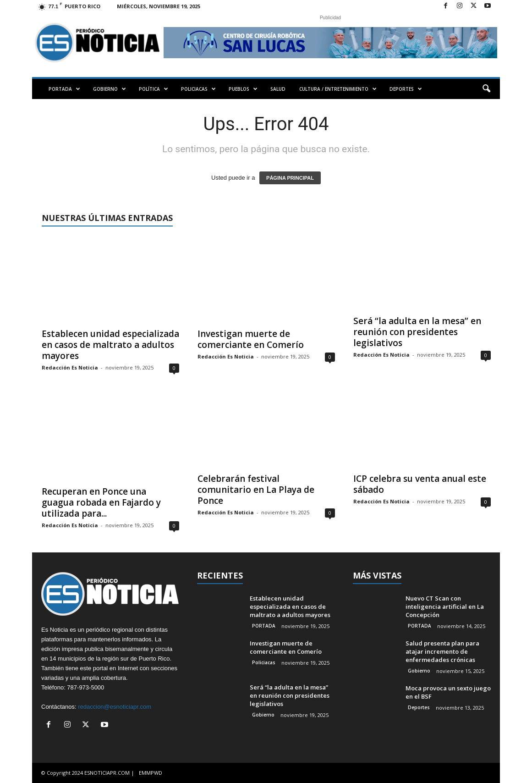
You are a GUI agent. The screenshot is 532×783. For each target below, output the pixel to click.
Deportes (419, 707)
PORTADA (64, 89)
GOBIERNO (110, 89)
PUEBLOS (243, 89)
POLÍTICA (154, 89)
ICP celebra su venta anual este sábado (420, 484)
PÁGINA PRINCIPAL (290, 178)
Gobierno (263, 715)
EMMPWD (151, 773)
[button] (486, 89)
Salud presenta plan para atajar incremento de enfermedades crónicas (442, 651)
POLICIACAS (198, 89)
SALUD (278, 89)
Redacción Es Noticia (70, 367)
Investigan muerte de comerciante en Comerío (251, 339)
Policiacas (264, 662)
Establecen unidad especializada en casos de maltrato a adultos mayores (110, 345)
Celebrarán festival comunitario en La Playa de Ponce (256, 490)
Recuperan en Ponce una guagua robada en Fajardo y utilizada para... (101, 502)
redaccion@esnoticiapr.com (115, 707)
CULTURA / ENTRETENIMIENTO (338, 89)
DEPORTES (406, 89)
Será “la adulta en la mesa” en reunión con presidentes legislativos (417, 332)
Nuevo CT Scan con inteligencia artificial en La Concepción (445, 607)
